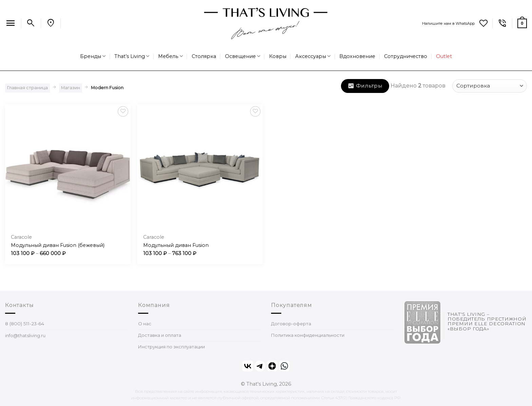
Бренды (93, 56)
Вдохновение (357, 56)
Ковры (278, 56)
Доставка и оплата (160, 335)
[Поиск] (31, 23)
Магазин (71, 88)
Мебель (170, 56)
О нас (145, 324)
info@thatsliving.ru (25, 335)
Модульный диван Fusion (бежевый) (58, 245)
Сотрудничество (406, 56)
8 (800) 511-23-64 (25, 324)
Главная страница (27, 88)
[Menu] (11, 23)
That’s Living (132, 56)
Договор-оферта (291, 324)
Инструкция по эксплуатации (172, 347)
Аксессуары (313, 56)
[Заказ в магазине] (490, 86)
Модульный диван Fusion (176, 245)
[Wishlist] (483, 24)
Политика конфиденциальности (308, 335)
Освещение (243, 56)
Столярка (204, 56)
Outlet (444, 56)
